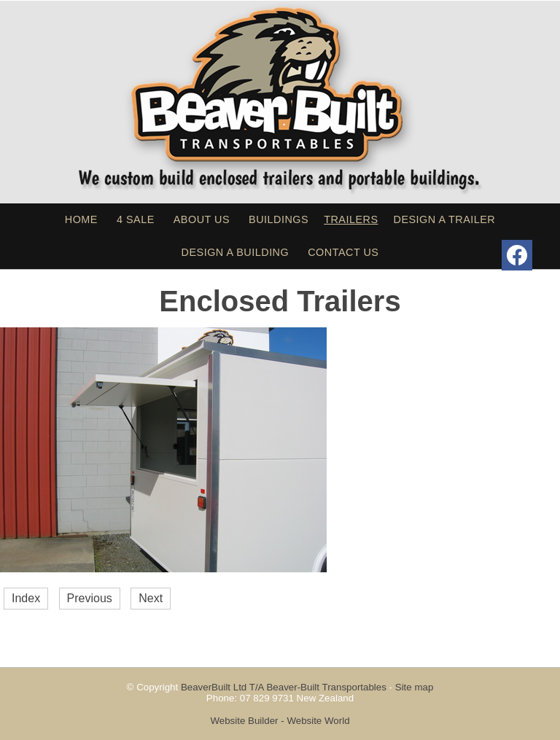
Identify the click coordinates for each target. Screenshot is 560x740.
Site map (415, 687)
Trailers (351, 219)
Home (81, 219)
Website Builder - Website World (280, 721)
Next (151, 598)
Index (26, 598)
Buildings (279, 219)
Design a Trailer (445, 219)
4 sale (136, 219)
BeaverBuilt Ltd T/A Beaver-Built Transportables (284, 687)
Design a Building (236, 252)
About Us (202, 219)
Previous (90, 598)
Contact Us (343, 252)
